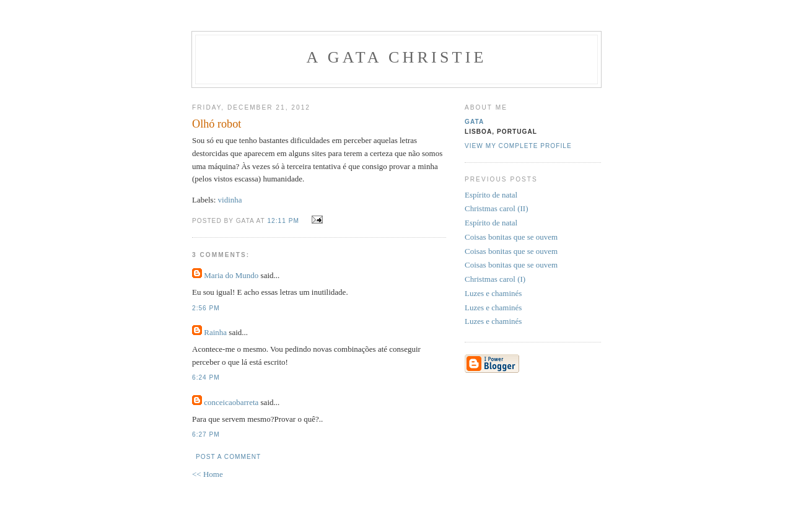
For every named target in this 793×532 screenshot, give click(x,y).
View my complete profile (518, 146)
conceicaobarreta (231, 402)
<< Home (208, 474)
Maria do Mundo (231, 275)
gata (474, 122)
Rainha (215, 332)
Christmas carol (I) (495, 279)
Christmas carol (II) (497, 208)
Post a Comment (228, 457)
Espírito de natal (491, 195)
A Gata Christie (396, 57)
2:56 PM (206, 308)
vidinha (230, 200)
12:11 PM (283, 221)
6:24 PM (206, 377)
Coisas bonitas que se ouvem (511, 237)
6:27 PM (206, 434)
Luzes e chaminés (493, 293)
